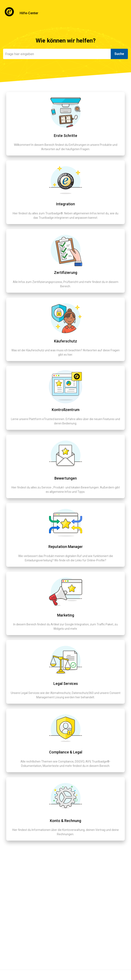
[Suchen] (57, 54)
